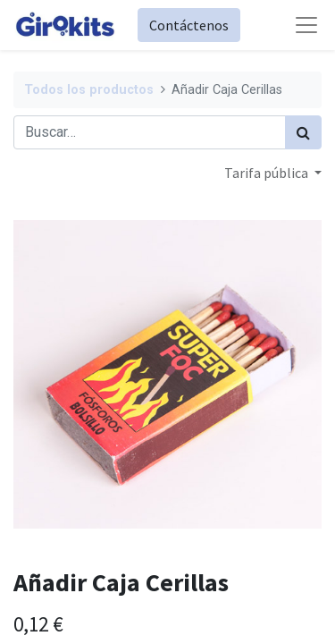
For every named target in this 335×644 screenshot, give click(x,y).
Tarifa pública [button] (268, 173)
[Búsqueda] (303, 132)
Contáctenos (189, 25)
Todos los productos (89, 90)
